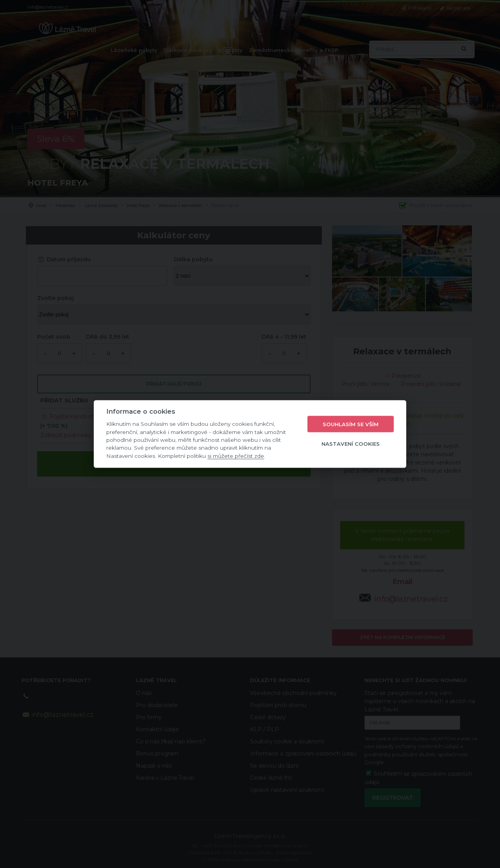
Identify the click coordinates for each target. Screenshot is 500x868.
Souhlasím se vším (351, 424)
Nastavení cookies (351, 443)
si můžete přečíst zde (236, 455)
